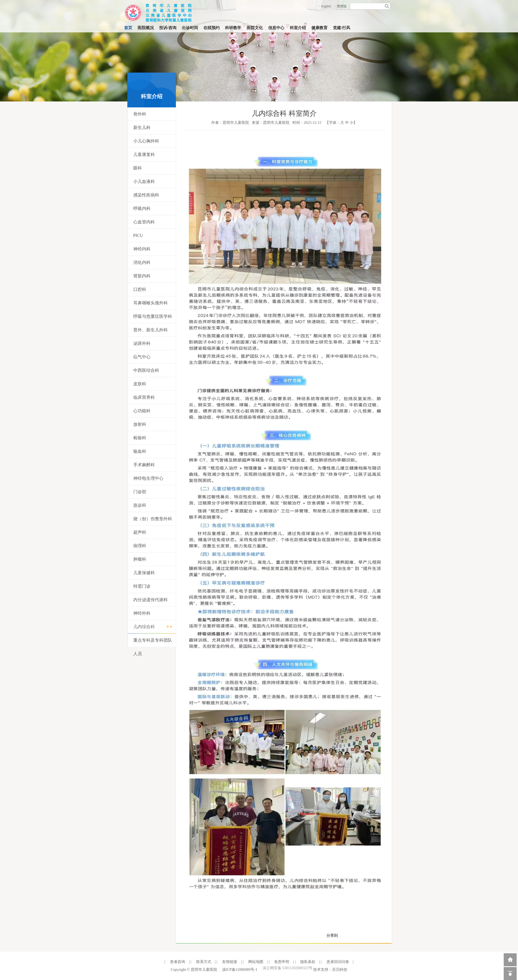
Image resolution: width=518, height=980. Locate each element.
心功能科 (142, 411)
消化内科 (142, 262)
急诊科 (140, 505)
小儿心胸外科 (146, 141)
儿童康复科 (144, 154)
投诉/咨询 (168, 28)
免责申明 (281, 962)
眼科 (138, 168)
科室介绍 (298, 28)
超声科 (140, 532)
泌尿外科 (142, 343)
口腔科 (140, 289)
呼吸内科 (142, 208)
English (326, 6)
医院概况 (146, 28)
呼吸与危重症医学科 (153, 316)
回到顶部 (510, 974)
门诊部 (140, 492)
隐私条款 (307, 962)
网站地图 (255, 962)
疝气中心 (142, 357)
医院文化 (255, 28)
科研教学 (233, 28)
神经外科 (142, 613)
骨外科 (140, 114)
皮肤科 (140, 384)
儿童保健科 (144, 573)
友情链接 (229, 962)
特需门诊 (142, 586)
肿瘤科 (140, 559)
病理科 (140, 546)
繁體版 (342, 6)
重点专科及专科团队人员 (153, 647)
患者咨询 (177, 962)
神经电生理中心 (148, 478)
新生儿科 (142, 127)
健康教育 (319, 28)
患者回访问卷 (337, 962)
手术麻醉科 (144, 465)
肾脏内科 (142, 276)
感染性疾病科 (146, 195)
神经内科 (142, 249)
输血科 (140, 451)
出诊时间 (190, 28)
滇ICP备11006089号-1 (240, 970)
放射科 (140, 424)
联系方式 (203, 962)
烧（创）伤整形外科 (153, 519)
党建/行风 (342, 28)
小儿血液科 (144, 181)
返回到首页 (510, 960)
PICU (138, 235)
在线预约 (212, 28)
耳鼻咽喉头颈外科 (151, 303)
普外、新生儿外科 (151, 330)
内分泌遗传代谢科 (151, 600)
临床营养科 (144, 397)
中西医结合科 (146, 370)
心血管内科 (144, 222)
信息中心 (276, 28)
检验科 (140, 438)
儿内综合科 (144, 627)
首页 (128, 28)
